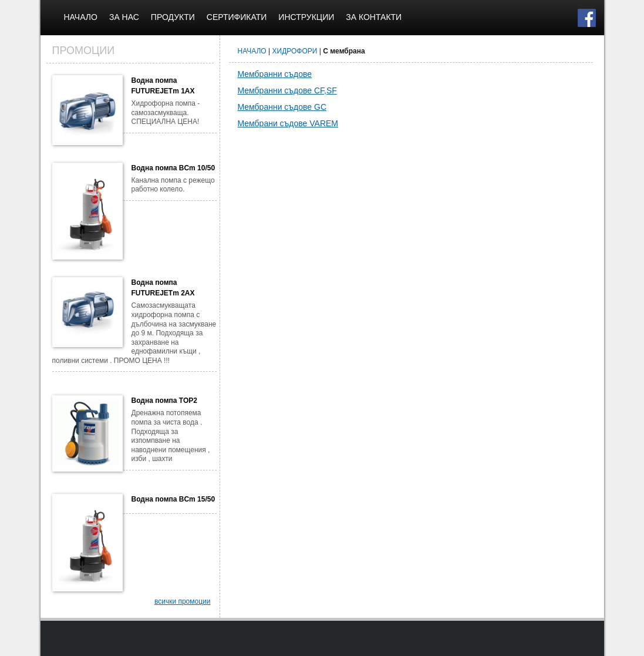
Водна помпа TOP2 (164, 401)
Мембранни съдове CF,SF (287, 90)
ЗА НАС (124, 17)
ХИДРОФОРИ (295, 51)
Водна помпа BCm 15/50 (173, 499)
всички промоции (183, 601)
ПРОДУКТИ (173, 17)
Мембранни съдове (275, 74)
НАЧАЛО (81, 17)
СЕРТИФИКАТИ (237, 17)
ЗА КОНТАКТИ (374, 17)
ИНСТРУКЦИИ (306, 17)
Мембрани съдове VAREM (288, 123)
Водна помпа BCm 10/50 (173, 168)
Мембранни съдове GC (282, 107)
